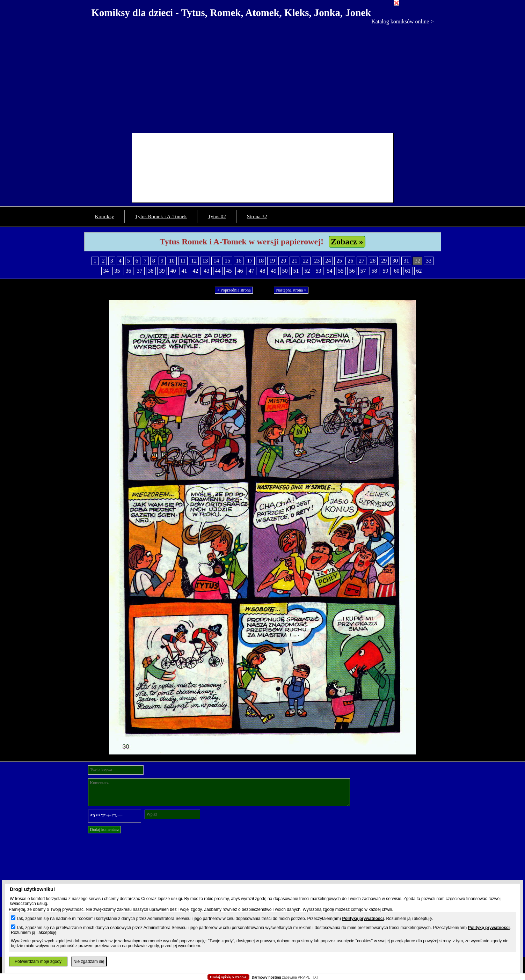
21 (294, 261)
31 (406, 261)
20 (283, 261)
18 (261, 261)
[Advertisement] (263, 77)
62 (419, 271)
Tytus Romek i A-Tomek (161, 216)
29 (384, 261)
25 (339, 261)
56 (352, 271)
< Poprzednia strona (234, 290)
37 (140, 271)
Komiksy (105, 216)
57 (363, 271)
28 (373, 261)
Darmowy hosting (267, 977)
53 (319, 271)
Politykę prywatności (363, 919)
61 (408, 271)
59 (386, 271)
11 (183, 261)
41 (184, 271)
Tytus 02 (217, 216)
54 (330, 271)
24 (328, 261)
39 (162, 271)
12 (194, 261)
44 (218, 271)
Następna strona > (291, 290)
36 (129, 271)
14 (216, 261)
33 (429, 261)
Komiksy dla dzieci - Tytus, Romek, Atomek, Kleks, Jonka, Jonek (231, 13)
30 (395, 261)
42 (196, 271)
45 (229, 271)
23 (317, 261)
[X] (315, 977)
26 (350, 261)
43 (207, 271)
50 (285, 271)
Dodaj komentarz (105, 830)
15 (227, 261)
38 (151, 271)
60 (397, 271)
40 (173, 271)
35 (117, 271)
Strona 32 (257, 216)
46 (240, 271)
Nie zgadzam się (89, 961)
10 (172, 261)
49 (274, 271)
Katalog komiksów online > (402, 21)
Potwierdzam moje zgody (38, 961)
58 (374, 271)
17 (250, 261)
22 (306, 261)
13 (205, 261)
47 (251, 271)
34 (106, 271)
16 (239, 261)
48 (263, 271)
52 (307, 271)
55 (341, 271)
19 (272, 261)
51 (296, 271)
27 (362, 261)
